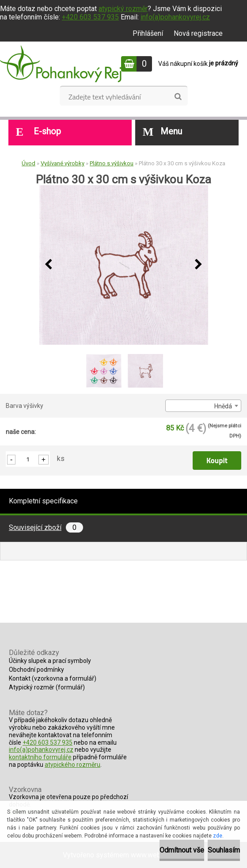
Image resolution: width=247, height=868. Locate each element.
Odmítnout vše (182, 850)
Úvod (28, 163)
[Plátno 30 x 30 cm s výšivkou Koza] (124, 265)
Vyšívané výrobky (63, 163)
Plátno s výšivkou (112, 163)
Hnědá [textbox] (223, 406)
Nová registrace (198, 33)
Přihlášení (148, 33)
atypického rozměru (72, 765)
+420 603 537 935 (90, 17)
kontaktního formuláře (40, 757)
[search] (178, 97)
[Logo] (61, 64)
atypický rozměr (123, 9)
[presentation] (49, 265)
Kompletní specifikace (43, 501)
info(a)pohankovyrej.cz (175, 17)
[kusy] (28, 459)
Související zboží (46, 527)
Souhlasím (224, 850)
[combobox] (203, 406)
